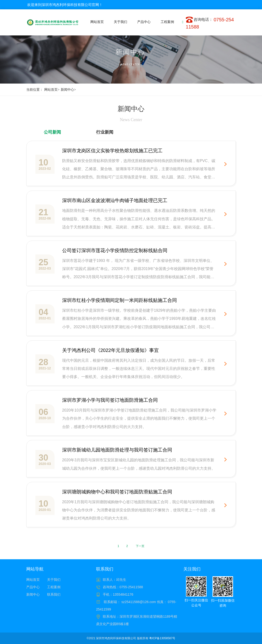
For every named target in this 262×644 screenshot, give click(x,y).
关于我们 (54, 580)
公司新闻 (52, 132)
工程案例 (54, 587)
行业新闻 (105, 132)
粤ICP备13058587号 (162, 638)
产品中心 (33, 587)
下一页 (140, 546)
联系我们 (54, 594)
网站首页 (52, 90)
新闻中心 (69, 90)
